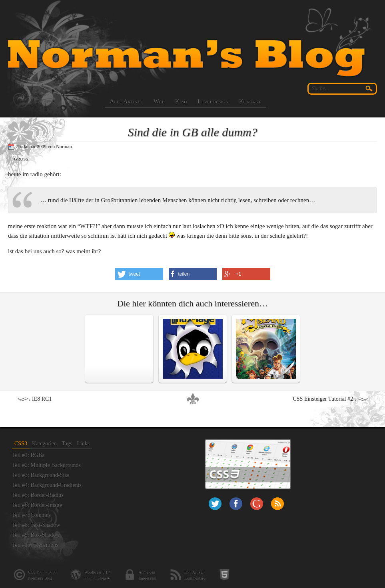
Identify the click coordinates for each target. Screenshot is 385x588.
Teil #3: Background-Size (41, 475)
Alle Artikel (127, 101)
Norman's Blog (40, 578)
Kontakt (250, 101)
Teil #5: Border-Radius (38, 495)
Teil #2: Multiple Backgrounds (46, 465)
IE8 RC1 (42, 399)
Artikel (198, 572)
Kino (181, 101)
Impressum (147, 578)
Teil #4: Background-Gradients (47, 485)
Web (159, 101)
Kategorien (44, 444)
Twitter (215, 504)
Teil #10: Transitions (35, 545)
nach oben (193, 399)
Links (83, 444)
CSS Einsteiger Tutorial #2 (323, 399)
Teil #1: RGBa (28, 455)
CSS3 (21, 444)
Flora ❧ (104, 578)
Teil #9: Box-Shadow (36, 535)
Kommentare (195, 578)
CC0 (32, 572)
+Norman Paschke (257, 504)
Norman (64, 147)
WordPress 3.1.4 (98, 572)
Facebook (236, 504)
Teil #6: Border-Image (37, 505)
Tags (67, 444)
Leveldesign (213, 101)
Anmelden (147, 572)
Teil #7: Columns (31, 515)
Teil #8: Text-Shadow (36, 525)
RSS (277, 504)
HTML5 (224, 575)
